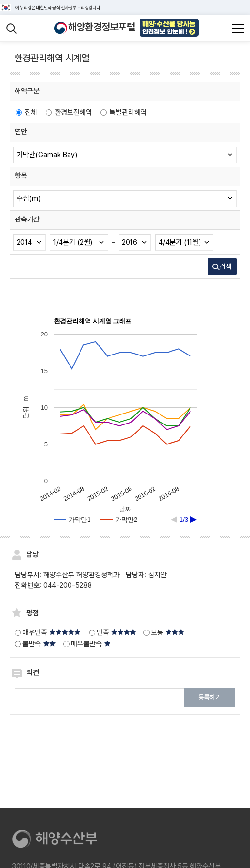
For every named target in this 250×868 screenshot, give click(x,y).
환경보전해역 (69, 112)
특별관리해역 (124, 112)
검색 (222, 266)
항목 (21, 176)
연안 (21, 132)
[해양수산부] (57, 840)
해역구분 (27, 91)
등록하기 (210, 697)
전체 (26, 112)
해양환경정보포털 (101, 27)
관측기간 (27, 219)
